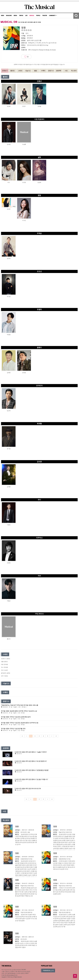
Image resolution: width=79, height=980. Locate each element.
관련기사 (51, 71)
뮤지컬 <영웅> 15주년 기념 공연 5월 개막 (13, 729)
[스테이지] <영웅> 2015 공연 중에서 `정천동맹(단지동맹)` (32, 770)
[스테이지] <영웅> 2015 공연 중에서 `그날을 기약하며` (31, 752)
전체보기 (5, 71)
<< (22, 736)
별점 (36, 71)
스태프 (20, 71)
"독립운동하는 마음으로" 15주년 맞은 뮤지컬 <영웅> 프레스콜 (20, 705)
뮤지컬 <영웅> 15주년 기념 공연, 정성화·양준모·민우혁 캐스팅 (20, 723)
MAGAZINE (9, 15)
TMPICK (21, 15)
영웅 (17, 826)
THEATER (45, 15)
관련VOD (59, 71)
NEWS (3, 15)
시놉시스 (28, 71)
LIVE (26, 15)
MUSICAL (32, 15)
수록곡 (43, 71)
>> (56, 736)
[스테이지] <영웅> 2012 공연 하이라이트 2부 (28, 789)
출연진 (12, 71)
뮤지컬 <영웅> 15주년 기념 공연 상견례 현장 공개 (16, 717)
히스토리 (74, 71)
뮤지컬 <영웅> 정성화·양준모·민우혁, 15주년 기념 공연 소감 (19, 711)
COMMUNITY (53, 15)
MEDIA (15, 15)
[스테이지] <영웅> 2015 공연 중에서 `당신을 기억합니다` (32, 779)
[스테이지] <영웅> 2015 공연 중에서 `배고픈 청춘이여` (31, 761)
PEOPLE (38, 15)
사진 (66, 71)
